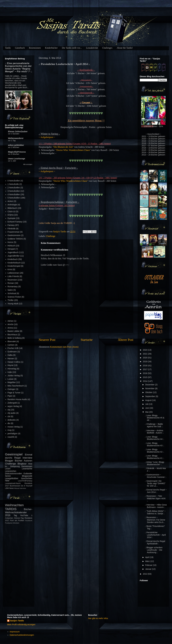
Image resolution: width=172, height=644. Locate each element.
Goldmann (12, 352)
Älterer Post (126, 340)
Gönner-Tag (19, 518)
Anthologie (12, 205)
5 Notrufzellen (14, 198)
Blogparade (27, 476)
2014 (145, 381)
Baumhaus (12, 335)
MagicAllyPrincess (17, 152)
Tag (15, 515)
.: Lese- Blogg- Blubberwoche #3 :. (154, 444)
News (11, 488)
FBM (7, 481)
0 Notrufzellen (14, 181)
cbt (9, 416)
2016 (145, 373)
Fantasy (11, 225)
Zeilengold (12, 403)
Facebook (29, 521)
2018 (145, 366)
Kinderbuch (13, 259)
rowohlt (11, 437)
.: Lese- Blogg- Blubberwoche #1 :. (154, 457)
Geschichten (27, 478)
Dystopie (11, 218)
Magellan (12, 382)
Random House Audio (17, 399)
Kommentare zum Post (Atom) (64, 347)
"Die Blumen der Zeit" (63, 147)
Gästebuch (20, 48)
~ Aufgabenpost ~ (47, 137)
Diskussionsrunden (13, 473)
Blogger (9, 461)
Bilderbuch (12, 208)
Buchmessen (15, 486)
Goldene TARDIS (15, 239)
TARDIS (11, 509)
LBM (7, 488)
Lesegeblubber (12, 478)
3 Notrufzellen (14, 191)
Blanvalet (12, 341)
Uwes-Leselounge (17, 159)
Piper (10, 396)
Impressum (15, 632)
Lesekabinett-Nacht (13, 483)
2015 (145, 377)
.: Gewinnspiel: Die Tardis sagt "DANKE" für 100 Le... (155, 483)
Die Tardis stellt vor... (72, 48)
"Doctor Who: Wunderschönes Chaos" (73, 150)
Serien (8, 476)
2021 (145, 354)
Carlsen (11, 345)
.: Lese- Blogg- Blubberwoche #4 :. (154, 438)
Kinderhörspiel (14, 266)
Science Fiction (14, 297)
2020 (145, 358)
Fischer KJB (13, 348)
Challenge (51, 236)
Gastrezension (14, 235)
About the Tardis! (125, 48)
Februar (149, 565)
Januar (149, 569)
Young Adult (13, 304)
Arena (10, 328)
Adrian (10, 321)
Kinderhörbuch (14, 263)
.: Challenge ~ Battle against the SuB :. (154, 425)
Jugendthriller (14, 256)
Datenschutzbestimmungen (22, 635)
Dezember (150, 385)
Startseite (87, 340)
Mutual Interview (20, 488)
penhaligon (13, 433)
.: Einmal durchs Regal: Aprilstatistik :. (155, 542)
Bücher (19, 461)
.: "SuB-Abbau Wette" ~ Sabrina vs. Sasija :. (155, 512)
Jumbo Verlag (14, 376)
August (149, 400)
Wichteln (16, 523)
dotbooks (12, 420)
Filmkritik (12, 229)
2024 (145, 350)
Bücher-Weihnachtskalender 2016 (19, 512)
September (150, 396)
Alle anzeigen (28, 164)
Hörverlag (12, 369)
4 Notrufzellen (14, 194)
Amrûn (11, 324)
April (147, 557)
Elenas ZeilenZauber (18, 131)
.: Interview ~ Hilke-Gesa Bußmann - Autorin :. (156, 506)
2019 (145, 362)
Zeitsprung (15, 466)
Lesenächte (27, 469)
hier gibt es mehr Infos (98, 618)
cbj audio (12, 413)
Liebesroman (13, 273)
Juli (147, 404)
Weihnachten (14, 505)
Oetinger (11, 389)
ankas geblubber (16, 145)
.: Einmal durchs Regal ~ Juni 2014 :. (156, 491)
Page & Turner (14, 393)
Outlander (28, 473)
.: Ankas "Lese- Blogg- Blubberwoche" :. (155, 463)
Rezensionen (35, 48)
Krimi (10, 269)
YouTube (24, 515)
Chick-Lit (11, 212)
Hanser (11, 358)
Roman (11, 283)
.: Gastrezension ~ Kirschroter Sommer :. (156, 476)
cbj (9, 410)
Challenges (107, 48)
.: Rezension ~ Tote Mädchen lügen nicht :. (155, 498)
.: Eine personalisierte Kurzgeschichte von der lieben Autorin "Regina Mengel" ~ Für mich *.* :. (18, 67)
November (150, 388)
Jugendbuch (13, 252)
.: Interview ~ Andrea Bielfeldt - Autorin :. (154, 432)
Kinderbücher (51, 48)
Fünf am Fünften (17, 521)
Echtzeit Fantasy (15, 222)
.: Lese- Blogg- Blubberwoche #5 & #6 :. (155, 418)
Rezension (12, 280)
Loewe (11, 379)
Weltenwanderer (16, 138)
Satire (10, 290)
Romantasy (13, 287)
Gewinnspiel (14, 454)
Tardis (8, 48)
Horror (10, 242)
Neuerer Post (47, 340)
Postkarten (9, 523)
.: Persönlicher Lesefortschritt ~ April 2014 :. (155, 535)
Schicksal (12, 293)
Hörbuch (11, 246)
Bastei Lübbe (13, 331)
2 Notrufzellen (14, 188)
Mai (147, 412)
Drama (11, 215)
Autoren (28, 461)
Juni (147, 408)
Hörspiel (11, 249)
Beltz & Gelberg (15, 338)
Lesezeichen (11, 471)
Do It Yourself (27, 486)
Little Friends (13, 276)
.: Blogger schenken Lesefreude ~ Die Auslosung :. (154, 550)
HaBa (10, 355)
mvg (9, 430)
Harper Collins (14, 362)
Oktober (149, 392)
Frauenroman (14, 232)
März (148, 561)
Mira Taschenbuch (16, 386)
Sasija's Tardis (17, 621)
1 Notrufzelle (13, 184)
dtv (9, 423)
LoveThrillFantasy (25, 481)
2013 (145, 574)
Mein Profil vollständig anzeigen (21, 624)
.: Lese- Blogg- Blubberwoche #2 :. (154, 451)
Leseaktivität (92, 48)
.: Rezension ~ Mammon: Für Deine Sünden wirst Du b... (155, 520)
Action (10, 201)
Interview (27, 458)
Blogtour (22, 464)
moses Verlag (14, 427)
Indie (10, 372)
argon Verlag (13, 406)
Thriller (11, 300)
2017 (145, 369)
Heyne (10, 365)
